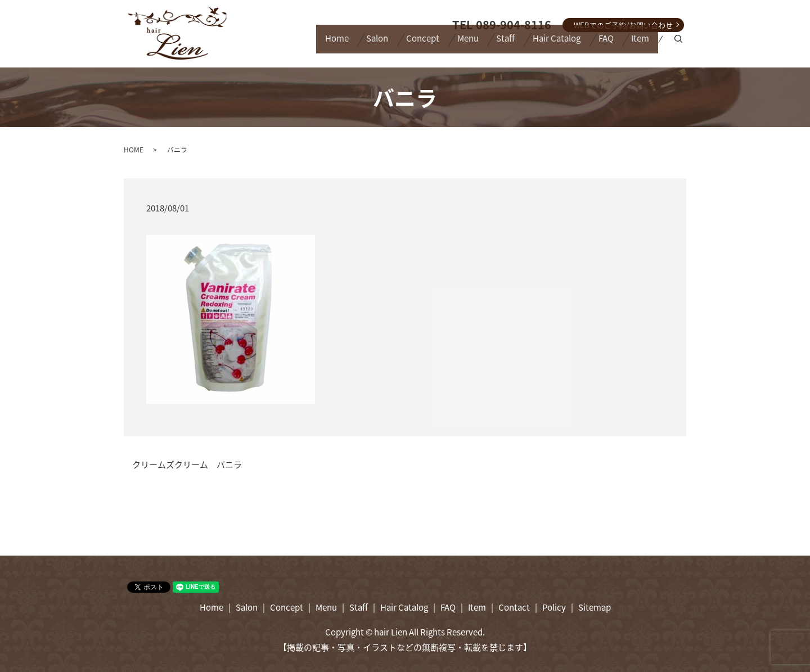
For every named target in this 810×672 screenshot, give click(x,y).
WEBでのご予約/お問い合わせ (623, 25)
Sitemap (595, 607)
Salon (329, 44)
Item (637, 44)
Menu (434, 44)
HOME (134, 150)
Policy (554, 607)
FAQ (595, 44)
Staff (480, 44)
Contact (514, 607)
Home (281, 44)
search (680, 45)
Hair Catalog (538, 44)
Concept (382, 44)
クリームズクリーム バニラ (187, 465)
